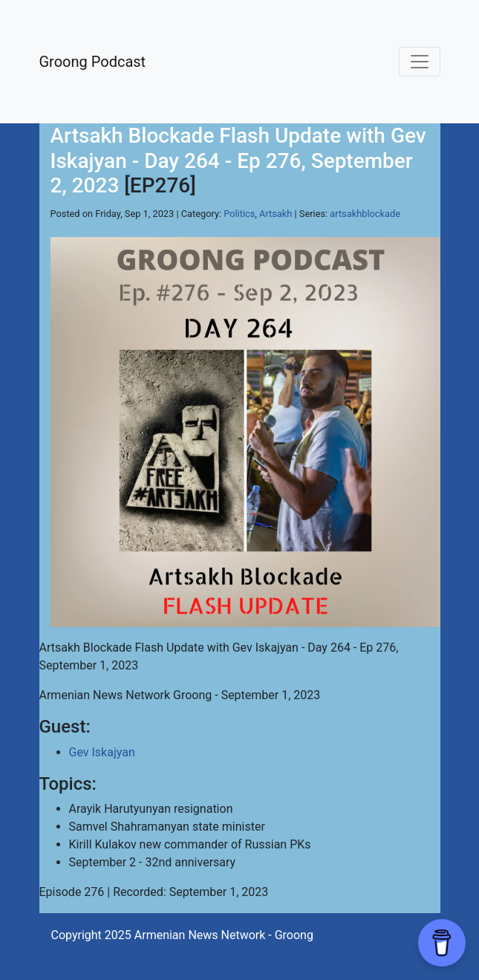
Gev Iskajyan (102, 752)
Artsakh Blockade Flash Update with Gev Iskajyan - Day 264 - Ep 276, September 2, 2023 (238, 160)
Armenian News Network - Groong (224, 935)
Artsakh (276, 214)
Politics (239, 214)
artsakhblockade (365, 214)
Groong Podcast (93, 62)
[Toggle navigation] (420, 62)
